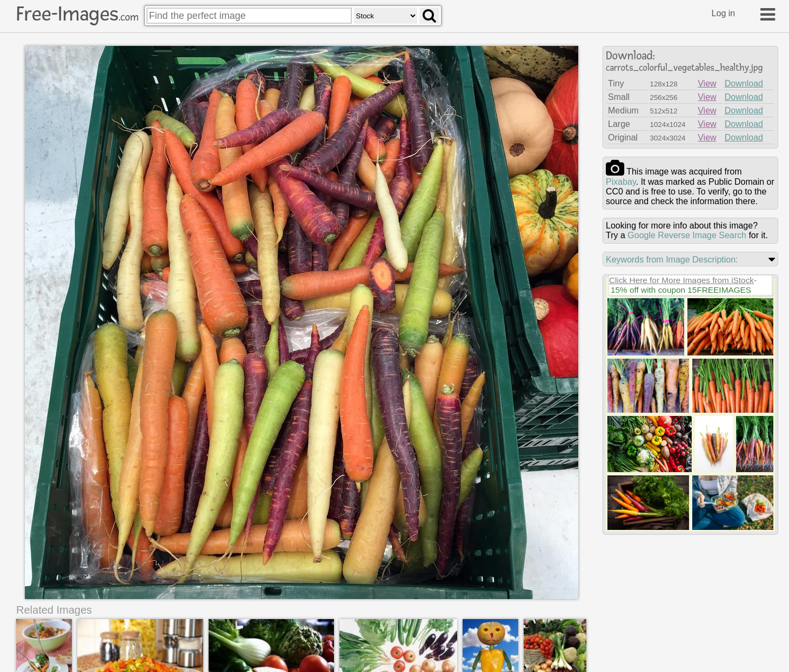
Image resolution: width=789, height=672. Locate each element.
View (707, 83)
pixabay (621, 182)
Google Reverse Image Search (687, 235)
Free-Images (77, 14)
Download (744, 83)
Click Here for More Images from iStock (681, 280)
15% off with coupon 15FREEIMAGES (681, 290)
